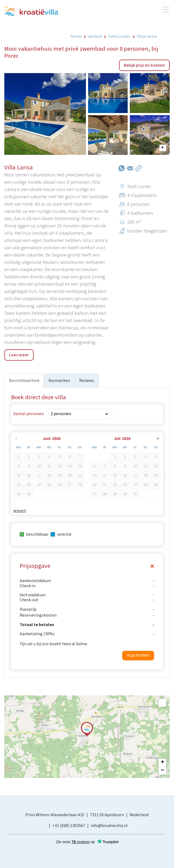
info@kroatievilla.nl (109, 826)
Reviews (87, 381)
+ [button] (163, 763)
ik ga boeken (138, 655)
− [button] (163, 771)
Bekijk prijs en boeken (144, 65)
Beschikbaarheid (24, 381)
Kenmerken (59, 381)
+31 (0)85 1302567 (69, 826)
